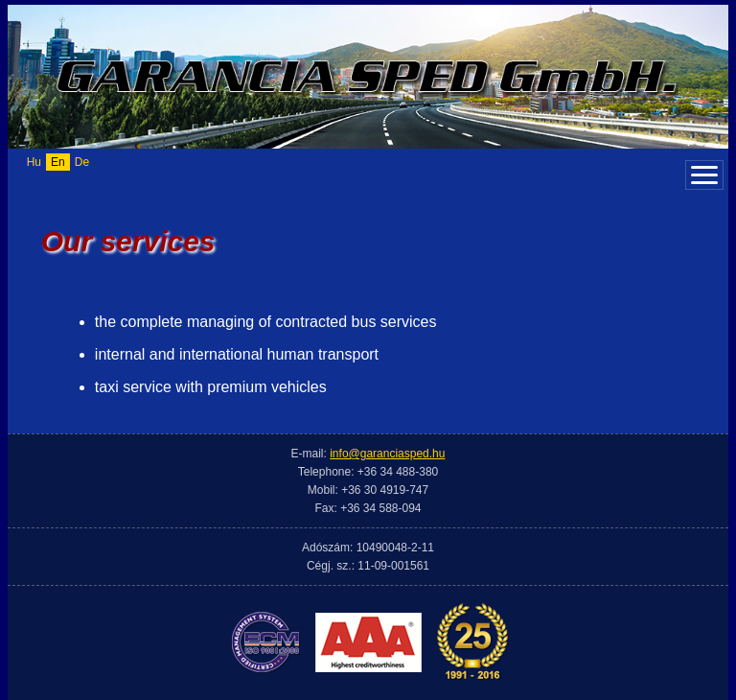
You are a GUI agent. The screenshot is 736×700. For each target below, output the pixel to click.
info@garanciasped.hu (387, 454)
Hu (34, 162)
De (82, 162)
